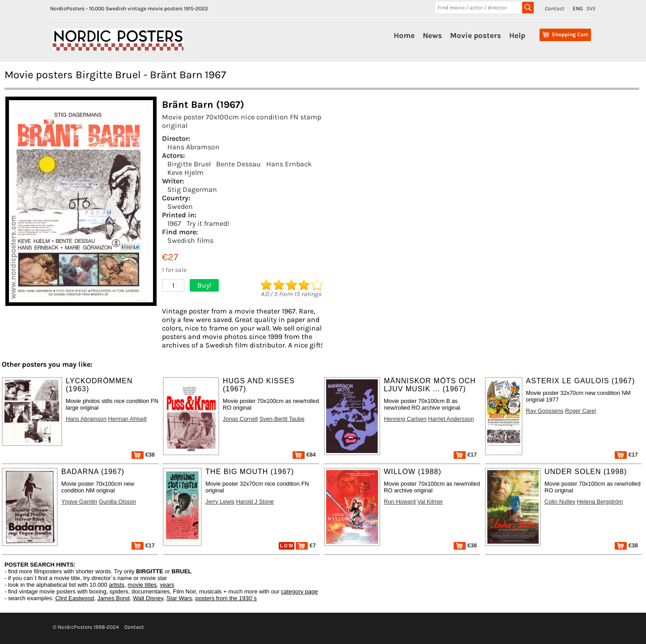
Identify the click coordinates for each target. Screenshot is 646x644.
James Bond (113, 598)
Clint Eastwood (74, 598)
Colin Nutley (560, 502)
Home (404, 35)
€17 (465, 455)
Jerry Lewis (220, 502)
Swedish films (190, 240)
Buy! (204, 285)
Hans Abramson (193, 147)
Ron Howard (400, 502)
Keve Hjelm (185, 172)
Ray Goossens (545, 411)
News (432, 35)
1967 (174, 223)
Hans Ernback (289, 164)
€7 (306, 545)
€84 (304, 455)
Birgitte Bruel (189, 164)
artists (117, 585)
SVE (591, 8)
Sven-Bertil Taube (282, 419)
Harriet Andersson (451, 419)
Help (517, 35)
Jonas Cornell (240, 419)
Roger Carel (580, 411)
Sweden (180, 206)
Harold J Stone (255, 502)
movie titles (142, 585)
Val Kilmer (430, 502)
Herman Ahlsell (127, 419)
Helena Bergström (600, 502)
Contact (555, 8)
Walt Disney (148, 598)
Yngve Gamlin (79, 502)
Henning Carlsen (405, 419)
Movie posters (476, 35)
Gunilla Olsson (117, 502)
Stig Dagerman (192, 189)
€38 (143, 455)
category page (299, 591)
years (167, 585)
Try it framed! (208, 223)
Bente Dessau (238, 164)
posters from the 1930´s (226, 598)
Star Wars (179, 598)
